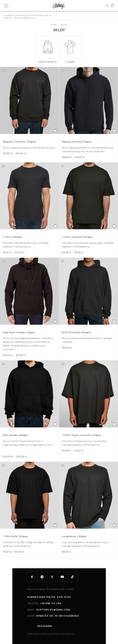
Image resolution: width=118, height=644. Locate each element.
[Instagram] (42, 577)
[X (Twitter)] (52, 577)
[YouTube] (62, 577)
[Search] (107, 6)
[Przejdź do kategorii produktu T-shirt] (70, 49)
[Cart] (113, 6)
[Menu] (6, 6)
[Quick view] (4, 71)
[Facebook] (32, 577)
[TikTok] (73, 577)
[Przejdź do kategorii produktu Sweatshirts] (48, 49)
